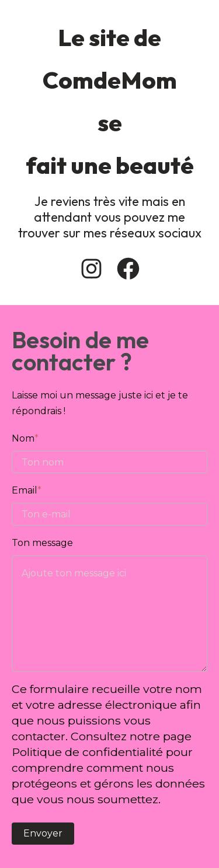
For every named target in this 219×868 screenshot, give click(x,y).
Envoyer (43, 833)
